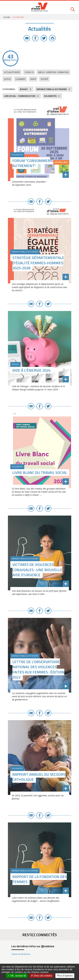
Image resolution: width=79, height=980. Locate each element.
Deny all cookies (41, 976)
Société (44, 79)
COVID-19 (29, 72)
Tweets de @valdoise (21, 954)
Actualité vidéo (12, 72)
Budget (24, 89)
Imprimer (52, 38)
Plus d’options (65, 976)
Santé (33, 79)
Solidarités (50, 96)
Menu (6, 8)
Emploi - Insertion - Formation (53, 72)
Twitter (44, 38)
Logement (21, 79)
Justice (7, 79)
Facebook (35, 38)
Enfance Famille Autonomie (52, 89)
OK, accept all (17, 976)
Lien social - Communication (20, 96)
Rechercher (73, 8)
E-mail (27, 38)
